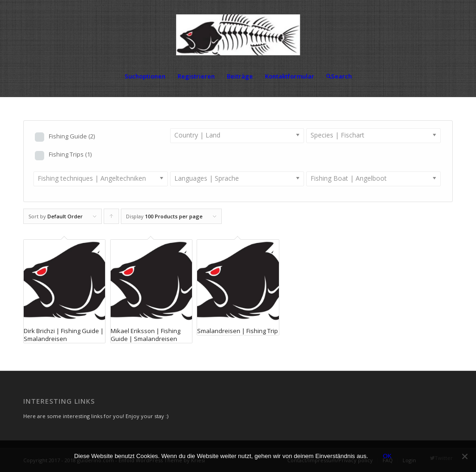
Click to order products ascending (112, 218)
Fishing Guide (72, 136)
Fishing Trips (70, 154)
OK (387, 456)
